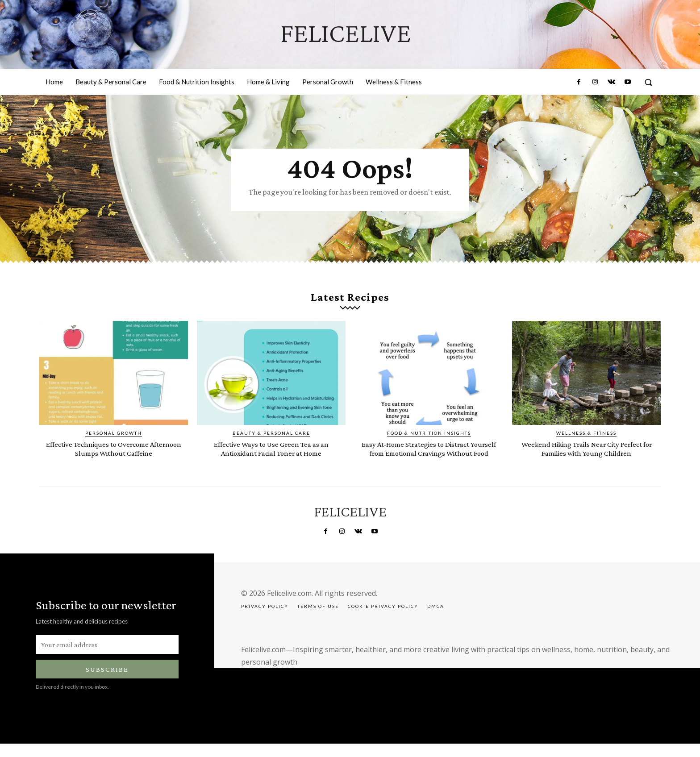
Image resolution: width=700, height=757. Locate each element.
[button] (648, 82)
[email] (107, 658)
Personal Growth (114, 439)
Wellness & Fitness (586, 439)
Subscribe (107, 683)
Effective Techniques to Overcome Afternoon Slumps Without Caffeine (114, 454)
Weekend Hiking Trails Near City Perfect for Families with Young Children (586, 458)
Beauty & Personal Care (271, 439)
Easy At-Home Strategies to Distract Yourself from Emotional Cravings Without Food (429, 458)
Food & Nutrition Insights (429, 439)
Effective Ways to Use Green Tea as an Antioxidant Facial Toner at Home (271, 454)
